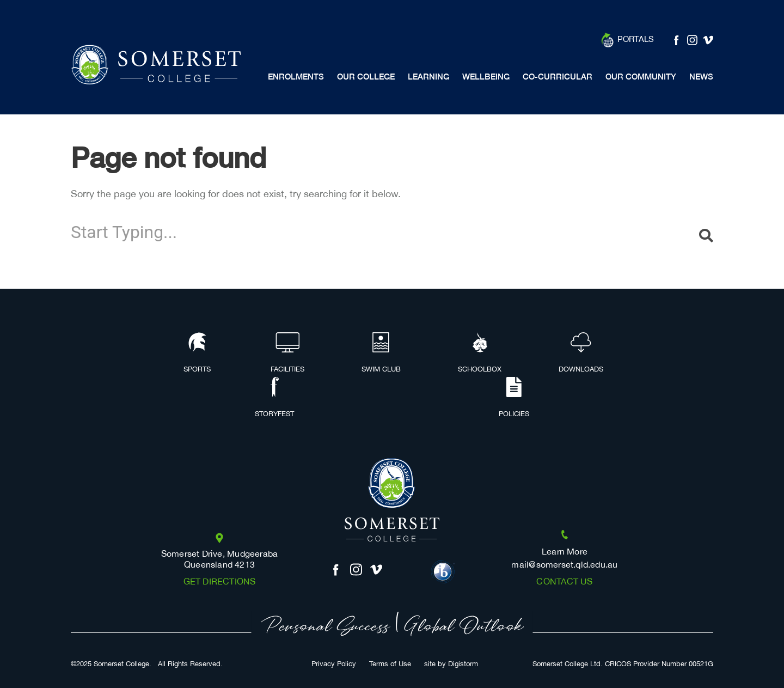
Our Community (641, 77)
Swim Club (381, 354)
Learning (428, 77)
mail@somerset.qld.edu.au (564, 565)
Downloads (581, 354)
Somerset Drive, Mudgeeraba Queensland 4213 (220, 559)
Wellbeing (486, 77)
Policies (514, 398)
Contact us (564, 582)
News (701, 77)
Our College (366, 77)
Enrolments (296, 77)
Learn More (565, 552)
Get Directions (220, 582)
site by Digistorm (451, 664)
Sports (197, 354)
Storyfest (274, 398)
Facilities (287, 354)
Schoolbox (480, 354)
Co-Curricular (558, 77)
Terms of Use (390, 664)
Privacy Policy (334, 664)
